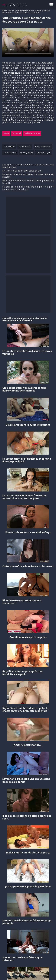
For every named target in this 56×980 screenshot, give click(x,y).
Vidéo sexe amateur (11, 11)
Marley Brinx (27, 153)
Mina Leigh (9, 146)
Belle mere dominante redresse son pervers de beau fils (28, 182)
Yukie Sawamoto (43, 146)
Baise (6, 133)
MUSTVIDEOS (15, 5)
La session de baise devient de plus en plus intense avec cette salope (28, 188)
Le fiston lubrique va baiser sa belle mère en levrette (28, 176)
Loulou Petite (10, 153)
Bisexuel (17, 133)
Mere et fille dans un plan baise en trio (22, 171)
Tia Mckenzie (25, 146)
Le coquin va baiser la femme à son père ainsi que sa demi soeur (28, 166)
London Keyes (43, 153)
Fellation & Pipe (28, 11)
